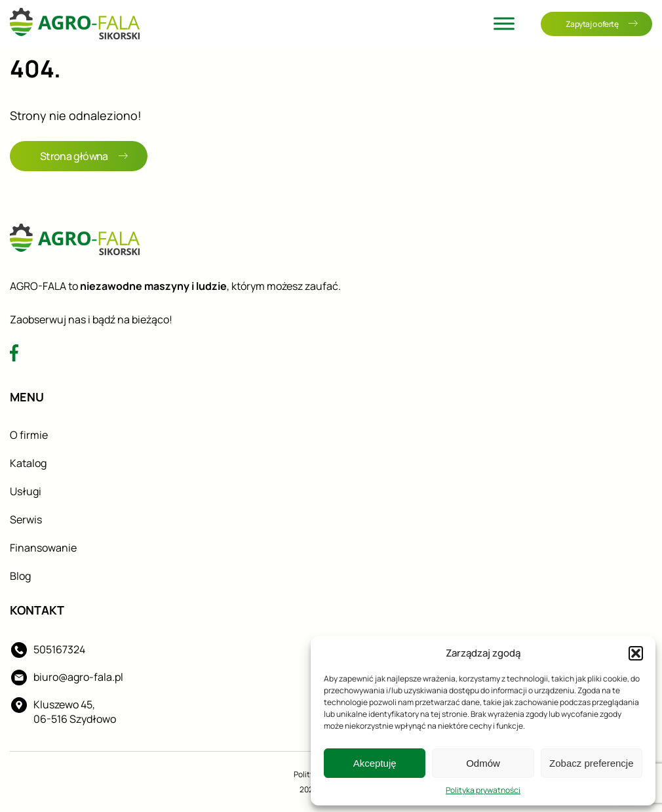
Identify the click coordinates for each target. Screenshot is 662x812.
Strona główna (84, 156)
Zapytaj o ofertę (602, 24)
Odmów (483, 763)
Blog (20, 576)
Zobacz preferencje (591, 763)
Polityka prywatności (483, 790)
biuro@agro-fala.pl (78, 677)
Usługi (26, 491)
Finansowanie (43, 548)
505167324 (59, 649)
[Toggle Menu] (504, 23)
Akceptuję (375, 763)
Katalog (28, 463)
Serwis (26, 519)
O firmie (29, 435)
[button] (636, 653)
